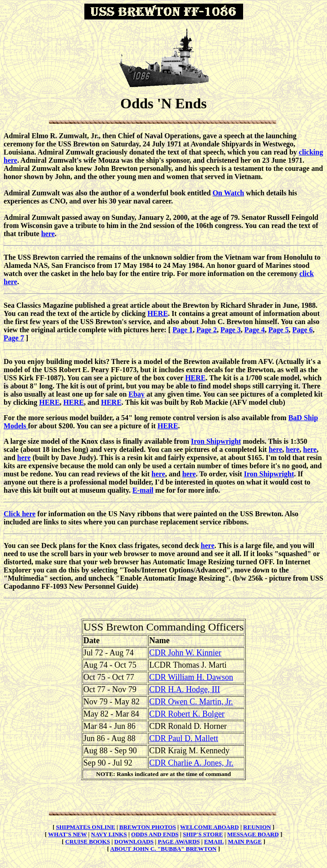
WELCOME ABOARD (210, 827)
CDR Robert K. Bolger (187, 714)
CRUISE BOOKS (88, 841)
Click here (20, 514)
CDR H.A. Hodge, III (185, 689)
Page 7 (14, 338)
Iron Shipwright (216, 441)
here (48, 234)
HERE (158, 313)
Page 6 (303, 330)
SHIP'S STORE (203, 834)
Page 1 (183, 330)
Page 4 (255, 330)
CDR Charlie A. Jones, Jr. (191, 763)
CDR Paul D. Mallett (184, 738)
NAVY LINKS (109, 834)
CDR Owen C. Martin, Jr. (191, 702)
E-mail (143, 490)
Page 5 (279, 330)
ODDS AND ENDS (155, 834)
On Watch (229, 193)
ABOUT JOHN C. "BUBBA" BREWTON (163, 849)
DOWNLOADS (134, 841)
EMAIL (214, 841)
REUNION (257, 827)
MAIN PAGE (245, 841)
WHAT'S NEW (67, 834)
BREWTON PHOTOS (148, 827)
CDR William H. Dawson (191, 677)
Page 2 (207, 330)
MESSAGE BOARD (253, 834)
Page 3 (231, 330)
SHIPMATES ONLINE (86, 827)
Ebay (137, 394)
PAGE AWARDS (179, 841)
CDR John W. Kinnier (185, 653)
